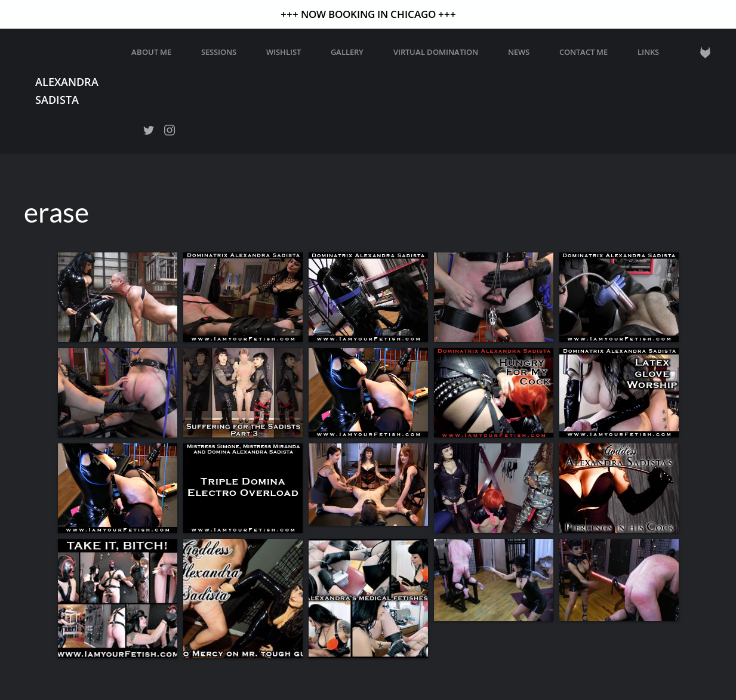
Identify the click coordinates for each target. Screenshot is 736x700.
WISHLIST (284, 52)
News (519, 52)
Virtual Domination (436, 52)
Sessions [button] (219, 52)
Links (648, 52)
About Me (151, 52)
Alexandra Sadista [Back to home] (67, 90)
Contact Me (583, 52)
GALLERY (347, 52)
